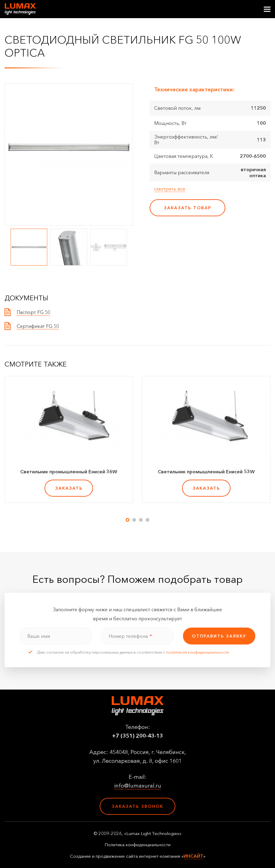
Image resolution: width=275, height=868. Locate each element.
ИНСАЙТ (193, 856)
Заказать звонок (137, 806)
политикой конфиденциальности (198, 652)
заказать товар (188, 208)
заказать (69, 488)
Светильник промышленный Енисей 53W (206, 472)
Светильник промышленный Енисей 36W (69, 472)
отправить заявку (219, 636)
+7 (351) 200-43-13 (137, 736)
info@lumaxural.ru (138, 786)
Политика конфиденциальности (137, 845)
